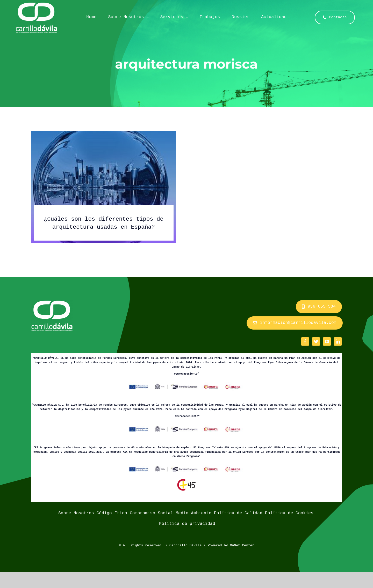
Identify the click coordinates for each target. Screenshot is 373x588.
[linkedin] (338, 341)
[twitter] (316, 341)
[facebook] (305, 341)
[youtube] (327, 341)
